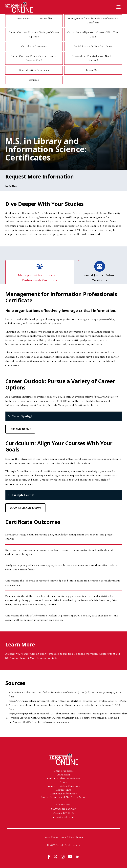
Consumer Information (64, 794)
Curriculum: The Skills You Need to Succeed (93, 58)
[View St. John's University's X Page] (55, 857)
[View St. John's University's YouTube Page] (70, 857)
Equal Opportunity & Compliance (64, 837)
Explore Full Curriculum (25, 508)
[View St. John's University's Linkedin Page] (78, 857)
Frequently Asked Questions (64, 786)
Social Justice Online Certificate (93, 46)
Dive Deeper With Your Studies (34, 18)
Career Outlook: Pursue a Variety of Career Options (34, 34)
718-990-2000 (63, 804)
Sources (34, 80)
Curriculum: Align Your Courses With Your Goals (93, 34)
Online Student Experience (63, 779)
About (63, 782)
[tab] (64, 416)
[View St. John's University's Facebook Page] (49, 857)
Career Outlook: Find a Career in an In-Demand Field (34, 58)
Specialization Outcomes (34, 70)
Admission (64, 775)
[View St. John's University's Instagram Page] (63, 857)
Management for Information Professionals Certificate (93, 21)
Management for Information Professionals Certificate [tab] (40, 272)
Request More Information (35, 658)
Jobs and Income (20, 429)
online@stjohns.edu (63, 817)
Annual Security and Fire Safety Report (63, 797)
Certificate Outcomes (34, 46)
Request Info (63, 790)
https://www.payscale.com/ (53, 722)
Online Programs (64, 771)
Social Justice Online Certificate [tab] (100, 272)
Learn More (93, 70)
